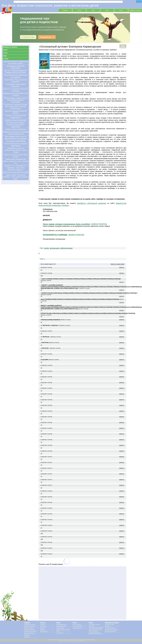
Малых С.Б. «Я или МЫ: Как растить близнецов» (16, 90)
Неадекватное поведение (111, 630)
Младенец (43, 624)
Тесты (107, 10)
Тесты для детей (77, 624)
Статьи (79, 10)
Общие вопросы (44, 632)
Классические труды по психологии (94, 625)
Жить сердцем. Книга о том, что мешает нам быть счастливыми (16, 137)
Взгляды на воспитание (30, 626)
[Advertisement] (82, 593)
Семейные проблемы (110, 628)
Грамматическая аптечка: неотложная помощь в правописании (16, 133)
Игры (93, 10)
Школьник (43, 628)
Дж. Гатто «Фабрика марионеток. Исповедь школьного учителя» (16, 72)
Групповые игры (60, 628)
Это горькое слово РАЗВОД (16, 141)
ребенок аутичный (66, 248)
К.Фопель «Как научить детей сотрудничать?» (16, 117)
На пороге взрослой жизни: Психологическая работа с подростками (16, 125)
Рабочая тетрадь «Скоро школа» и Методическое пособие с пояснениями (16, 100)
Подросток (43, 630)
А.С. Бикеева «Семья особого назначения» (16, 85)
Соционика (27, 637)
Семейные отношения (29, 630)
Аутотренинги (60, 633)
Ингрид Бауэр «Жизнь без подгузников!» (16, 67)
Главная (65, 10)
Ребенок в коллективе (29, 633)
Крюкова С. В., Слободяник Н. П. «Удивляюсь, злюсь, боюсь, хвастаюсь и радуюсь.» (16, 168)
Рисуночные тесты (77, 628)
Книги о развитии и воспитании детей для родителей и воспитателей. (95, 632)
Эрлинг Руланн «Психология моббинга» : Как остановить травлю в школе (16, 177)
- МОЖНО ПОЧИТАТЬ (75, 224)
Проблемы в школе (110, 624)
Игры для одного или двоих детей (63, 631)
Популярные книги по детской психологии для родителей (96, 628)
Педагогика (27, 635)
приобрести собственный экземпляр (92, 203)
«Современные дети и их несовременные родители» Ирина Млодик (16, 150)
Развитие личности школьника (16, 120)
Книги (121, 10)
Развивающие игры (61, 626)
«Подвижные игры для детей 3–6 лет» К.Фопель (16, 94)
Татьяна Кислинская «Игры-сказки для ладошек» (16, 76)
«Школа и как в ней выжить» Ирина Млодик (16, 156)
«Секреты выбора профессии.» (16, 129)
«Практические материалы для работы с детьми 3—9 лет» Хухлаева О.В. (16, 161)
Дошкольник (43, 626)
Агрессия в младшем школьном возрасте (16, 112)
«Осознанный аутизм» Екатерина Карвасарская (16, 145)
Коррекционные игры (62, 624)
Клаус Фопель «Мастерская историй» (16, 172)
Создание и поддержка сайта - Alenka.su (86, 640)
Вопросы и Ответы (135, 10)
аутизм (46, 248)
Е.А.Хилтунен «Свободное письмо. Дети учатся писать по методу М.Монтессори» (16, 107)
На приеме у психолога (30, 624)
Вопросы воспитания (110, 632)
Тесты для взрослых (78, 626)
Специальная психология (30, 632)
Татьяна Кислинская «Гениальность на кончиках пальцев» (16, 62)
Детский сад (108, 626)
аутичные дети (55, 248)
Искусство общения (29, 628)
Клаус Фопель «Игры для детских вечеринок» (16, 81)
